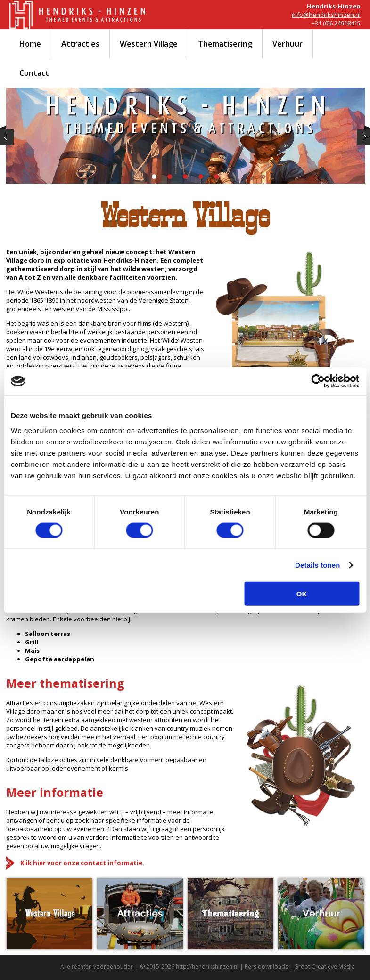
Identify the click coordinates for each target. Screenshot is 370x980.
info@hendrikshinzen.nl (326, 15)
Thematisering (225, 44)
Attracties (80, 44)
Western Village (149, 44)
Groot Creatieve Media (325, 967)
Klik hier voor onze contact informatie (81, 863)
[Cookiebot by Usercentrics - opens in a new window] (318, 381)
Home (30, 44)
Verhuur (288, 44)
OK (302, 593)
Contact (34, 73)
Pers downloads (266, 967)
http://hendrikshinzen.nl (207, 967)
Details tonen (317, 565)
